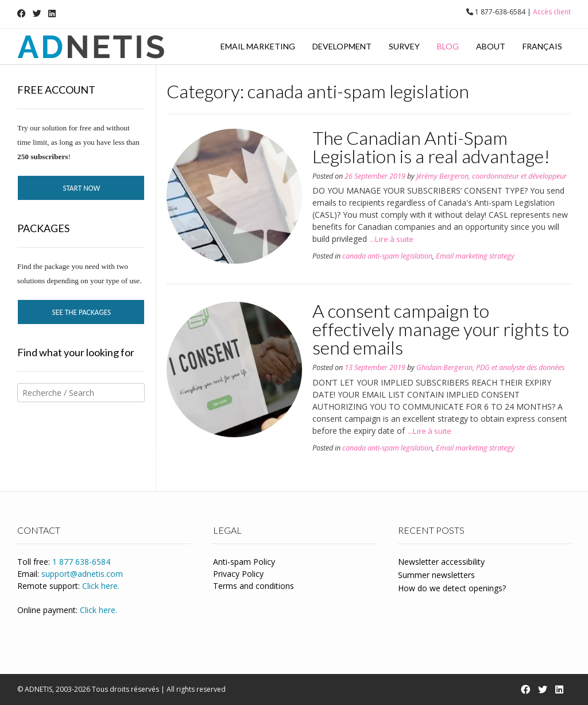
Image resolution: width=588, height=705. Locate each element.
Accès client (552, 12)
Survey (404, 46)
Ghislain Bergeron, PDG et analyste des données (490, 367)
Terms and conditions (254, 586)
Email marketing (258, 46)
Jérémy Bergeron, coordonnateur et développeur (492, 176)
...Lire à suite (392, 239)
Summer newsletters (436, 575)
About (491, 46)
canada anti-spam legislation (387, 256)
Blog (448, 46)
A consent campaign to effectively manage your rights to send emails (441, 329)
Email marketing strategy (475, 256)
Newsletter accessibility (441, 562)
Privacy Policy (238, 574)
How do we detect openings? (452, 588)
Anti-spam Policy (244, 562)
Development (342, 46)
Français (542, 46)
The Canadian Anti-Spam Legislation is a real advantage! (431, 147)
